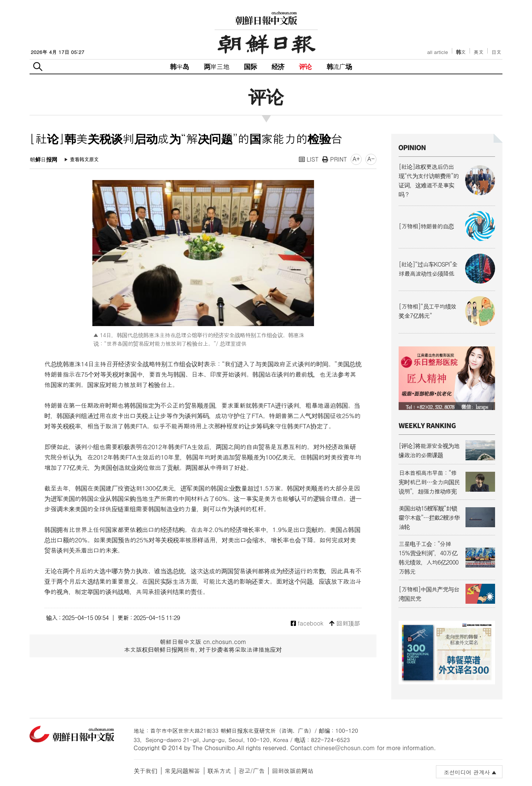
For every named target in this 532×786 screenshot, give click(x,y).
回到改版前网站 (293, 771)
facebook (307, 624)
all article (437, 52)
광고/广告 (252, 771)
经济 (278, 66)
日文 (496, 52)
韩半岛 (180, 66)
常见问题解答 (183, 771)
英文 (479, 52)
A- (371, 159)
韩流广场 (339, 66)
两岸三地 (217, 66)
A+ (356, 159)
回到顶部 (345, 624)
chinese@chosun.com (344, 748)
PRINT (335, 159)
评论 (305, 66)
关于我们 (146, 771)
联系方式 (219, 771)
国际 (250, 66)
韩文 (461, 52)
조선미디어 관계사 (467, 772)
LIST (309, 159)
